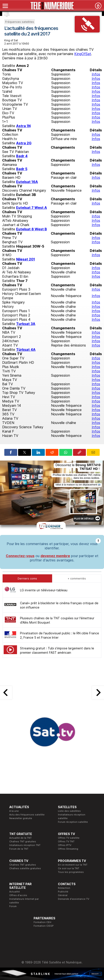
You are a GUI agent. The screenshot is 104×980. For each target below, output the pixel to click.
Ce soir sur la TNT (69, 868)
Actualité (15, 892)
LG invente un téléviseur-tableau (44, 590)
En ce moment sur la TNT (73, 865)
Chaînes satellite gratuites (25, 868)
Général (63, 895)
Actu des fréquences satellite (27, 815)
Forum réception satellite (73, 822)
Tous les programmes (71, 872)
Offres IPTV (65, 845)
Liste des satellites (69, 811)
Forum (13, 906)
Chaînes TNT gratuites (23, 841)
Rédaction (64, 888)
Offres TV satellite (69, 838)
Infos (96, 74)
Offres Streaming (68, 849)
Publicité (63, 892)
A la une (14, 811)
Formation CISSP (44, 926)
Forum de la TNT (19, 849)
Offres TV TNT (66, 841)
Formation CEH (42, 922)
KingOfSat (83, 54)
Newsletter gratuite (21, 818)
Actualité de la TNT (20, 838)
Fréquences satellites (20, 22)
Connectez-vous (20, 556)
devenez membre (55, 556)
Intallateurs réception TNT (25, 845)
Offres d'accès (18, 895)
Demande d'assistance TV (74, 899)
